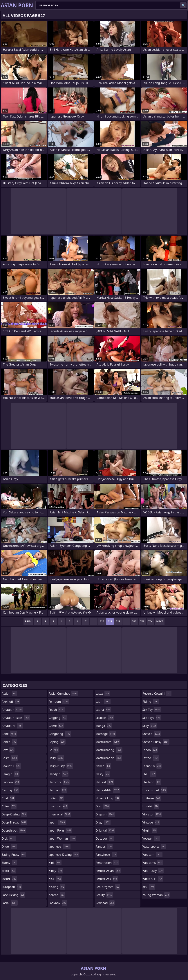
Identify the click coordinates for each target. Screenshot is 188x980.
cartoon (11, 782)
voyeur (151, 839)
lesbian (105, 718)
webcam (153, 855)
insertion (58, 806)
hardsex (58, 790)
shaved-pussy (156, 742)
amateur (12, 710)
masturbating (109, 750)
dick (9, 839)
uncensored (155, 790)
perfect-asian (108, 871)
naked (103, 766)
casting (10, 790)
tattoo (151, 758)
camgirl (11, 774)
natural (105, 782)
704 (150, 621)
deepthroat (14, 830)
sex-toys (152, 718)
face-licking (13, 895)
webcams (153, 863)
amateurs (12, 726)
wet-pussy (153, 871)
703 (142, 621)
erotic (9, 871)
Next (160, 621)
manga (104, 726)
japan (57, 822)
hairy (56, 758)
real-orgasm (108, 887)
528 (118, 621)
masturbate (108, 742)
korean (57, 895)
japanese (60, 847)
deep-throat (14, 822)
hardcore (59, 782)
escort (9, 879)
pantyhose (106, 855)
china (9, 806)
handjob (59, 774)
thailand (152, 782)
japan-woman (62, 839)
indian (57, 798)
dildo (9, 847)
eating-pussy (14, 855)
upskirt (151, 806)
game (56, 726)
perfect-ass (107, 879)
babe (9, 734)
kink (55, 863)
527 (110, 621)
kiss (55, 879)
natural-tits (108, 790)
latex (103, 694)
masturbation (109, 758)
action (9, 694)
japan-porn (60, 830)
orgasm (105, 814)
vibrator (152, 814)
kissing (57, 887)
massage (106, 734)
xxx (149, 887)
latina (103, 710)
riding (151, 702)
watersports (154, 847)
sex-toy (152, 710)
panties (104, 847)
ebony (9, 863)
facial (10, 903)
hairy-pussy (61, 766)
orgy (103, 822)
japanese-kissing (64, 855)
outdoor (105, 839)
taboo (150, 750)
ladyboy (58, 903)
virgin (150, 830)
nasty (103, 774)
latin (103, 702)
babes (9, 742)
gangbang (60, 734)
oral (103, 806)
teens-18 (152, 766)
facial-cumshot (63, 694)
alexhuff (11, 702)
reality (104, 895)
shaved (152, 734)
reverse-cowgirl (157, 694)
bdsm (10, 758)
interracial (60, 814)
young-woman (156, 895)
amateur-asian (16, 718)
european (12, 887)
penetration (107, 863)
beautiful (11, 766)
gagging (58, 718)
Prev (28, 621)
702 (134, 621)
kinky (56, 871)
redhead (105, 903)
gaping (57, 742)
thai (150, 774)
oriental (105, 830)
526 (102, 621)
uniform (152, 798)
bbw (8, 750)
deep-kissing (14, 814)
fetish (57, 710)
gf (54, 750)
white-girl (153, 879)
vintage (151, 822)
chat (8, 798)
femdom (59, 702)
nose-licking (108, 798)
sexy (150, 726)
